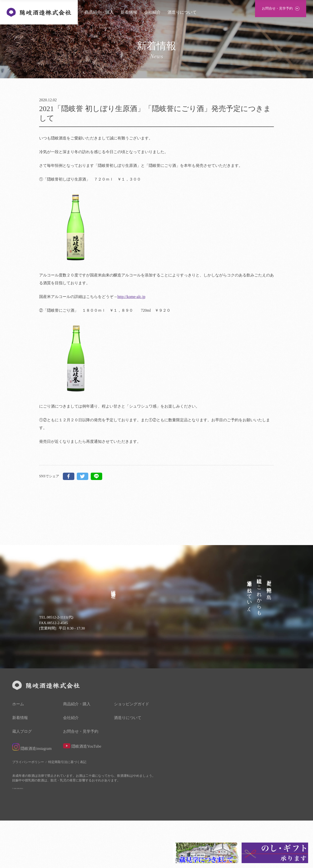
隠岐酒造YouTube (82, 793)
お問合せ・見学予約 (81, 779)
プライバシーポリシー (28, 809)
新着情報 (129, 12)
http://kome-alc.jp (131, 297)
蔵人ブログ (22, 779)
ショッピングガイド (132, 752)
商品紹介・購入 (99, 12)
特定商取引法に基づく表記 (67, 809)
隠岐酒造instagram (32, 794)
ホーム (18, 752)
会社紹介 (152, 12)
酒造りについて (182, 12)
